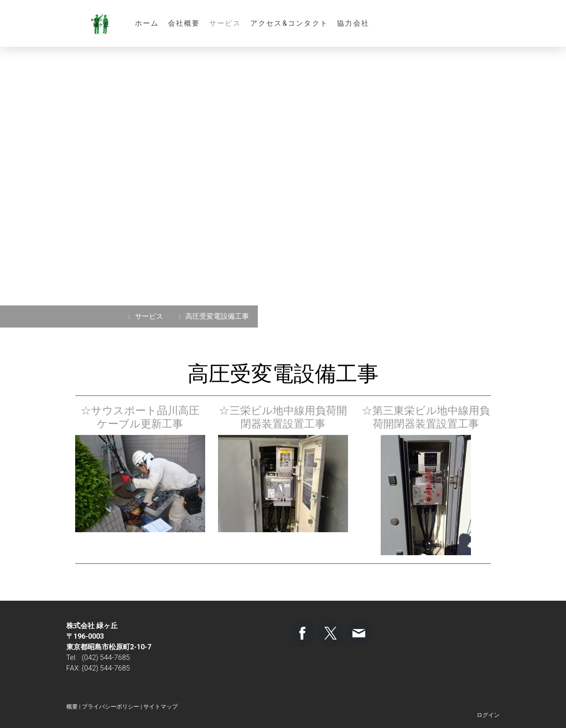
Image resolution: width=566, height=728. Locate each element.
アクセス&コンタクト (289, 23)
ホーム (147, 23)
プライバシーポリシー (111, 707)
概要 (72, 707)
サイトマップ (161, 707)
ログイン (488, 715)
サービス (225, 23)
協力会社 (353, 23)
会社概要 (184, 23)
